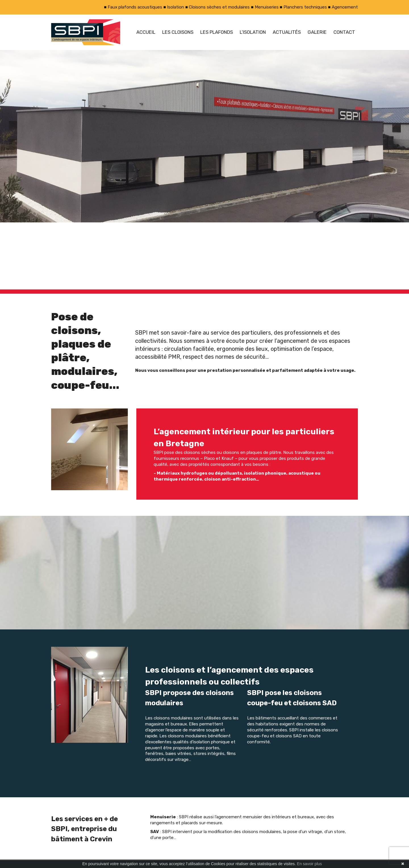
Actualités (287, 32)
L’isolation (253, 32)
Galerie (317, 32)
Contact (344, 32)
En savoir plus (309, 864)
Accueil (146, 32)
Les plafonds (217, 32)
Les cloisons (178, 32)
